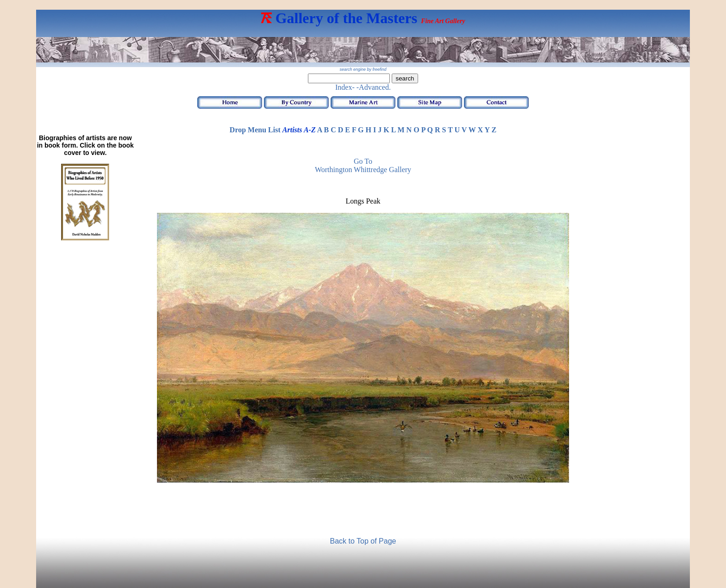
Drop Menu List (255, 130)
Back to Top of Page (363, 541)
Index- (345, 87)
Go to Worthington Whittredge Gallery (363, 165)
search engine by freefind (363, 69)
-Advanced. (374, 87)
